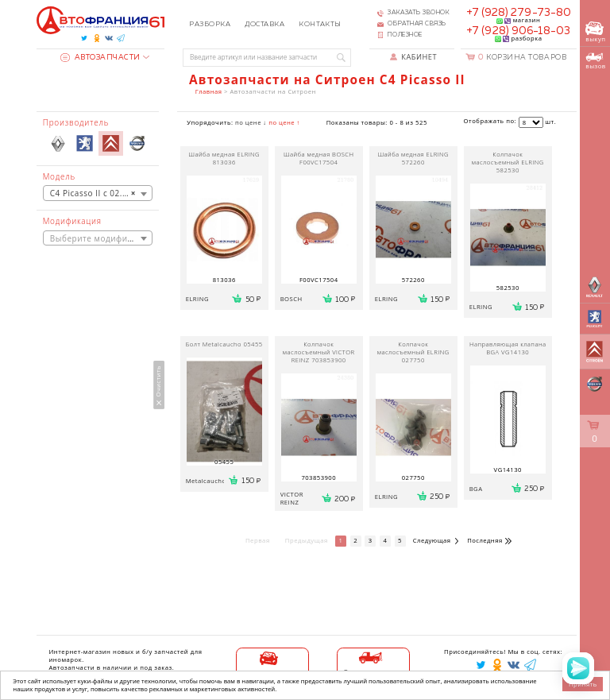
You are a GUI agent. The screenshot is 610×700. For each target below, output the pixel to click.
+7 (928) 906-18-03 (518, 31)
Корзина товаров (522, 58)
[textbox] (98, 238)
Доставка (264, 24)
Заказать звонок (419, 13)
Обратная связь (417, 24)
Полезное (405, 35)
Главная (209, 91)
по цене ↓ (251, 122)
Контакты (320, 24)
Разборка (210, 24)
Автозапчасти (100, 58)
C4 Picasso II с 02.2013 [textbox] (96, 193)
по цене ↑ (284, 122)
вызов (595, 61)
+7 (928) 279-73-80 (519, 13)
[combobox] (98, 193)
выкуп (595, 32)
